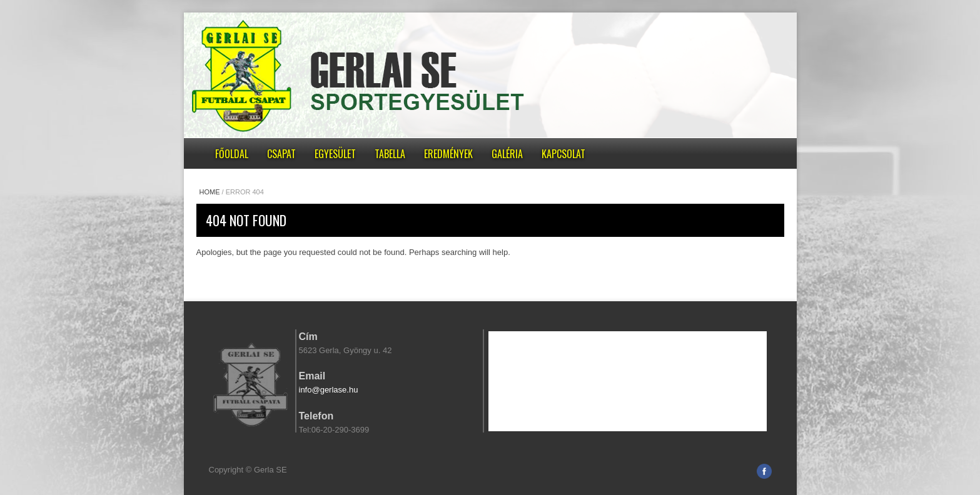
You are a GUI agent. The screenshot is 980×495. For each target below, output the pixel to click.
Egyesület (335, 154)
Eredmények (448, 154)
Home (210, 192)
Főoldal (232, 154)
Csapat (281, 154)
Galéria (507, 154)
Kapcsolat (563, 154)
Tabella (390, 154)
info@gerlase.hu (329, 390)
